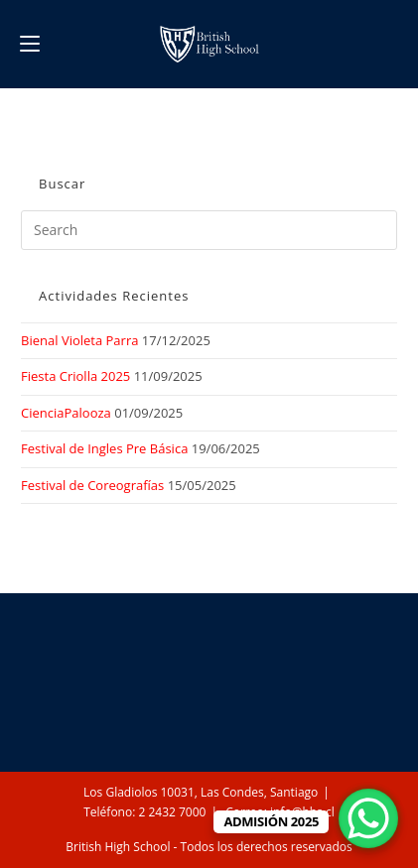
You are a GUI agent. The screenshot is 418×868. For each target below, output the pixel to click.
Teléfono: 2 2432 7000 (144, 812)
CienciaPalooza (66, 413)
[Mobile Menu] (30, 44)
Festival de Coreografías (92, 485)
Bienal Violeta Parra (79, 340)
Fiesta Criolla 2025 (75, 376)
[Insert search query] (209, 230)
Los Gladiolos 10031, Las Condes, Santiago (201, 792)
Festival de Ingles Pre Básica (104, 448)
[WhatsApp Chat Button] (368, 818)
